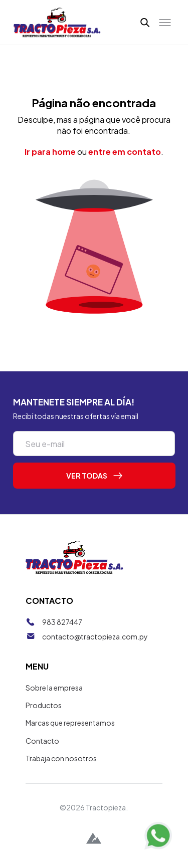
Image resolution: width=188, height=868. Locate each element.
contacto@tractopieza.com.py (95, 636)
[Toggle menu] (165, 23)
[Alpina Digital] (94, 840)
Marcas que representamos (70, 723)
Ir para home (50, 152)
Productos (44, 705)
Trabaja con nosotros (61, 758)
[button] (145, 22)
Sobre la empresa (54, 688)
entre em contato (125, 152)
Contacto (42, 741)
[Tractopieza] (57, 22)
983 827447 (62, 622)
